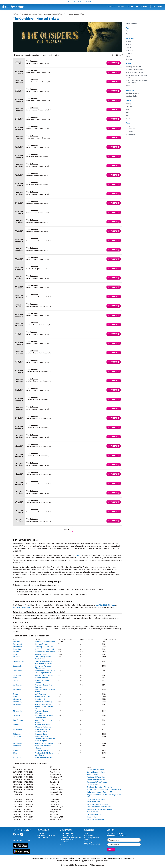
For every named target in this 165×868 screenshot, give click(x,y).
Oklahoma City (18, 661)
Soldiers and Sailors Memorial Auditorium (43, 726)
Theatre (130, 7)
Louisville (17, 657)
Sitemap (87, 840)
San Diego (17, 675)
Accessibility (88, 842)
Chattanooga (18, 725)
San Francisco (18, 685)
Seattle (16, 680)
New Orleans (18, 720)
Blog (62, 844)
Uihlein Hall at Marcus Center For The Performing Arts (45, 706)
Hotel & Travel (142, 7)
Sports (121, 7)
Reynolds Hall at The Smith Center (100, 809)
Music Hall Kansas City (44, 702)
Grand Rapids (18, 649)
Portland (16, 678)
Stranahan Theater (42, 750)
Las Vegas (17, 690)
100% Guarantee (42, 838)
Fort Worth (17, 758)
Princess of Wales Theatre (45, 652)
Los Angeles (18, 666)
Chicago (16, 654)
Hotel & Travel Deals (67, 840)
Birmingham (17, 743)
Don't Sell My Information (92, 838)
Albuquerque (18, 699)
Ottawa (16, 753)
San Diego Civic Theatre (44, 675)
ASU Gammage (41, 694)
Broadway (78, 555)
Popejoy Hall (40, 699)
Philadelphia (18, 647)
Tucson (16, 697)
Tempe (16, 694)
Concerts (111, 7)
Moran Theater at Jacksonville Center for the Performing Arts (45, 739)
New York (17, 642)
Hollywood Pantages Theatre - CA (43, 667)
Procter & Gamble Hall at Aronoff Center (44, 717)
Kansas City (18, 702)
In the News (64, 842)
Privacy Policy (88, 836)
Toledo (16, 750)
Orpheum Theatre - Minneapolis (42, 712)
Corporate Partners (67, 833)
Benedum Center (41, 734)
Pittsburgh (17, 734)
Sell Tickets (157, 7)
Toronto (16, 652)
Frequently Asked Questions (46, 836)
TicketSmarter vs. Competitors (70, 838)
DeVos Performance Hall (45, 649)
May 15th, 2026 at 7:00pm (105, 605)
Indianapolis (18, 729)
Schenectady (18, 644)
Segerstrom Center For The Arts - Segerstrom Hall (45, 672)
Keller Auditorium (42, 678)
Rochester (17, 746)
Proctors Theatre (42, 644)
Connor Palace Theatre (95, 769)
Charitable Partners (67, 836)
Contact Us (40, 833)
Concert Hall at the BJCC (44, 743)
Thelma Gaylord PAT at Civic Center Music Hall (44, 662)
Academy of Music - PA (44, 647)
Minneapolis (18, 711)
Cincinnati (17, 716)
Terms (86, 833)
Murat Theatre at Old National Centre (43, 730)
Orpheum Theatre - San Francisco (99, 807)
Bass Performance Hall (44, 758)
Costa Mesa (18, 671)
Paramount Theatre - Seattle (97, 804)
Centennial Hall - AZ (43, 697)
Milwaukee (17, 704)
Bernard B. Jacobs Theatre (23, 608)
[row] (68, 63)
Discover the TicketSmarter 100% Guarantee (83, 2)
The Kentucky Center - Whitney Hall (43, 658)
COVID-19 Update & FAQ (92, 844)
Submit (111, 850)
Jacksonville (18, 737)
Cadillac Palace (41, 654)
